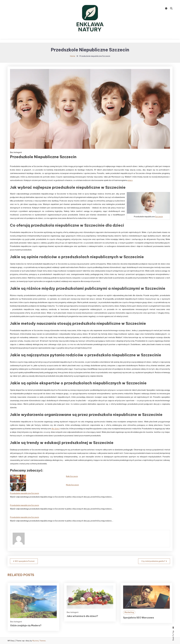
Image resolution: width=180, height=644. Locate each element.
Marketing (129, 616)
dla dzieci (55, 429)
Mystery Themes (39, 641)
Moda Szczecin (72, 485)
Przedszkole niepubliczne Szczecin (24, 493)
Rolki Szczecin (72, 476)
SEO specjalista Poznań (25, 561)
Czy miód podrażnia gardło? (153, 561)
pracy (130, 180)
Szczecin (159, 217)
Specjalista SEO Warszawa (138, 622)
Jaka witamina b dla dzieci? (82, 620)
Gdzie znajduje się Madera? (26, 629)
